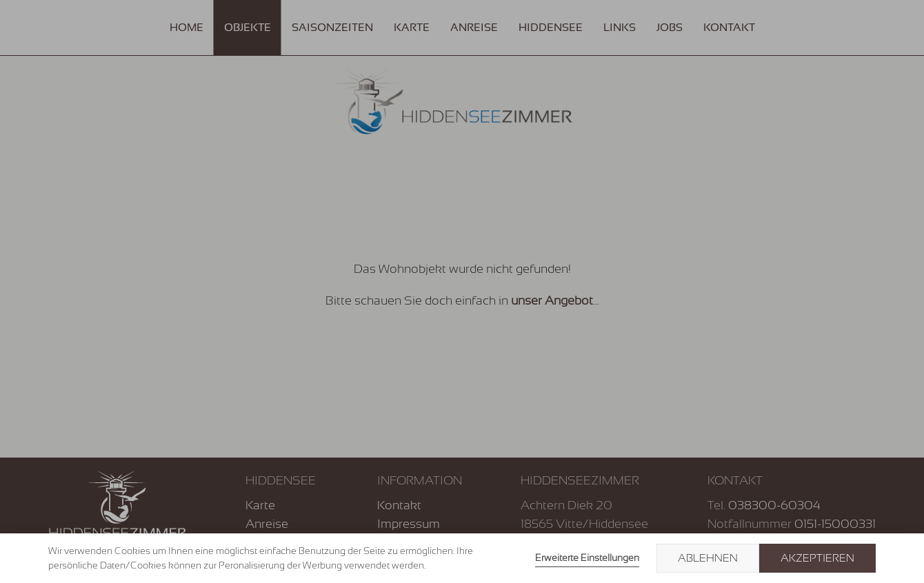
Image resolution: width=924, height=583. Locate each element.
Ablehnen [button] (708, 558)
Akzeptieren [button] (817, 558)
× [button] (898, 558)
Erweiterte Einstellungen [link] (587, 558)
